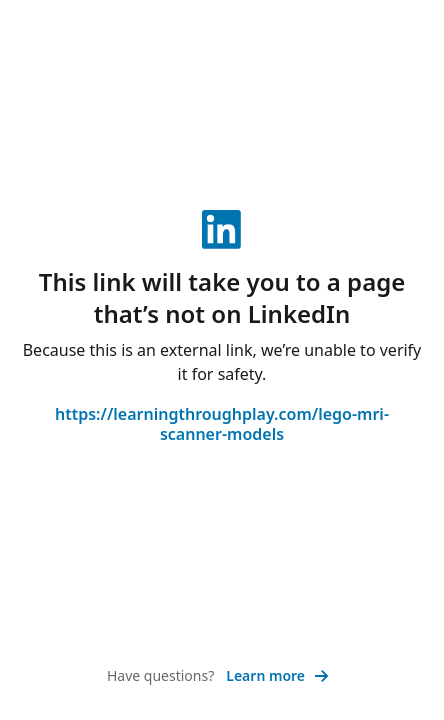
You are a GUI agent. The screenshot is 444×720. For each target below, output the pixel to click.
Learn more (277, 675)
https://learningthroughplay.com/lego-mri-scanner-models (222, 424)
